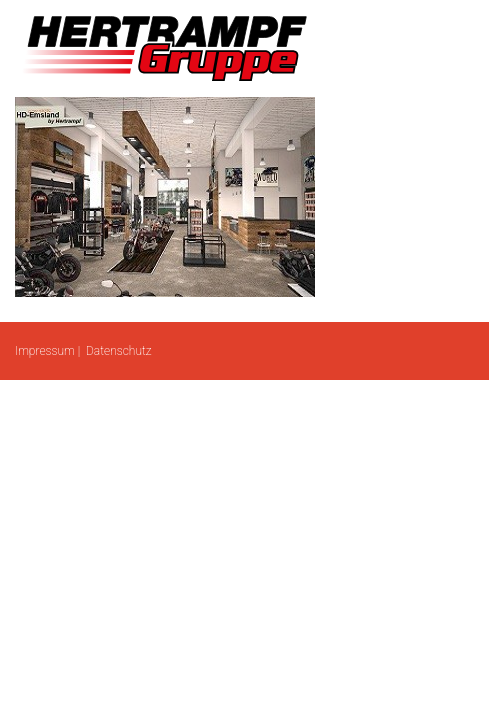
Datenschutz (119, 351)
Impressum (45, 351)
